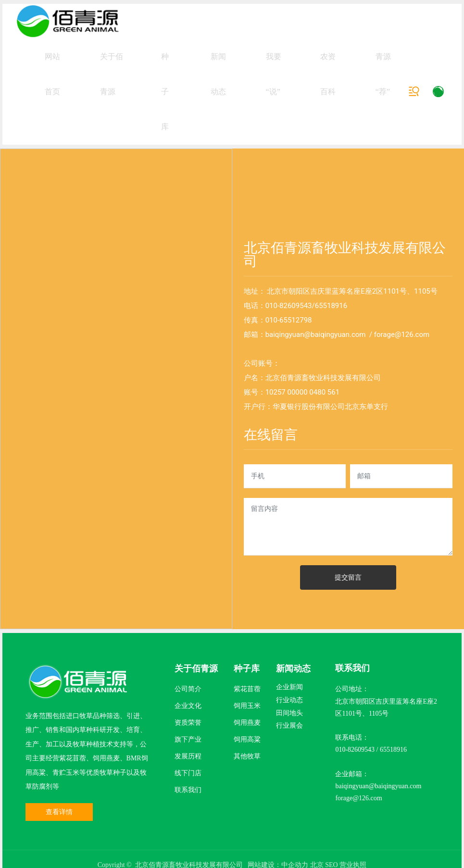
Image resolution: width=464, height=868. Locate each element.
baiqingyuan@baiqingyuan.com (316, 410)
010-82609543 (289, 382)
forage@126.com (402, 410)
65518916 (331, 382)
